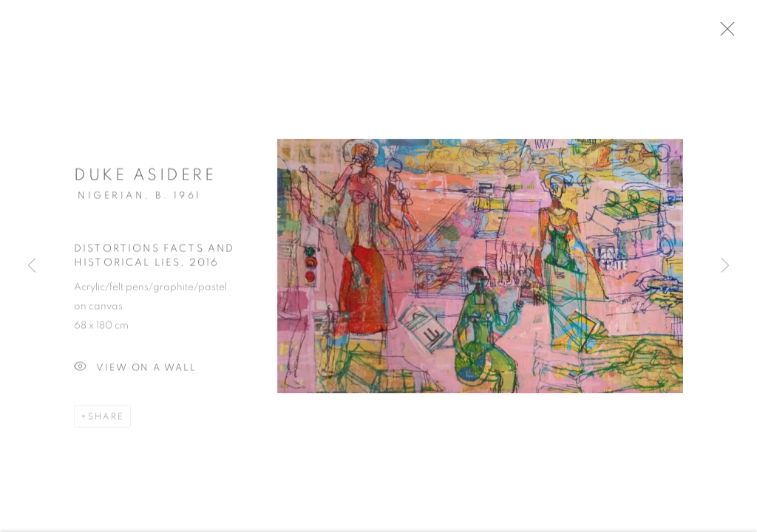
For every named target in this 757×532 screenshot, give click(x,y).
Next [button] (725, 266)
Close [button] (741, 33)
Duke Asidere (145, 180)
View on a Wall (135, 374)
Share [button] (106, 422)
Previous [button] (32, 266)
